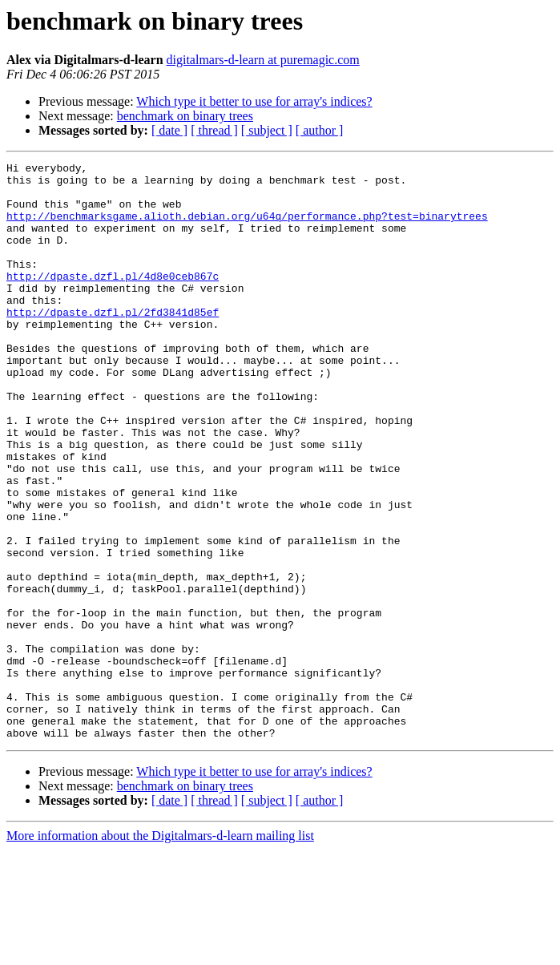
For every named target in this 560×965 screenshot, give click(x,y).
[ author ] (320, 130)
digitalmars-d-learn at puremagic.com (263, 60)
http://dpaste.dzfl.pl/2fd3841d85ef (113, 343)
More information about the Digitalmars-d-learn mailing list (160, 951)
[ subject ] (267, 130)
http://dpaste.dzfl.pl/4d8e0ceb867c (113, 300)
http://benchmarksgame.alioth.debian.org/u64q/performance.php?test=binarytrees (247, 228)
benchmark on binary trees (185, 116)
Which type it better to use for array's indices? (254, 101)
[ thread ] (214, 130)
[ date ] (169, 130)
